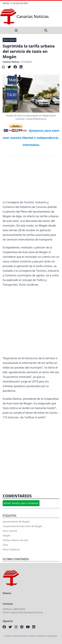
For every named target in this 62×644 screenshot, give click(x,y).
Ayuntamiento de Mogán (16, 522)
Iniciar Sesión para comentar (21, 503)
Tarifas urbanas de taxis (15, 540)
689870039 (19, 609)
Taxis (5, 545)
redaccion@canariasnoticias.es (26, 612)
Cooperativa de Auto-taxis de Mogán (22, 526)
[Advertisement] (31, 180)
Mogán (6, 535)
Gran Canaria (10, 40)
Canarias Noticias (11, 62)
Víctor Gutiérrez (11, 549)
